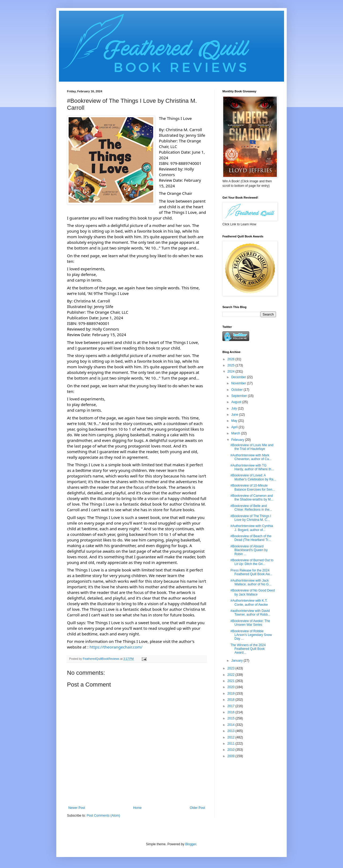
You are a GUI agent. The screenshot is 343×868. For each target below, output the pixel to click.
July (235, 408)
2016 (232, 712)
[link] (176, 193)
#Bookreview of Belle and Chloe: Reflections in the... (251, 508)
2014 (232, 725)
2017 (232, 706)
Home (137, 808)
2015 (232, 718)
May (235, 421)
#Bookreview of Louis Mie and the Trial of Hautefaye (252, 447)
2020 (232, 687)
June (235, 415)
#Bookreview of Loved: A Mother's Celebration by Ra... (253, 477)
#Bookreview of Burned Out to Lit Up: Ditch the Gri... (252, 562)
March (236, 433)
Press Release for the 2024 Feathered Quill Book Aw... (251, 572)
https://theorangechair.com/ (116, 647)
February (238, 440)
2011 (232, 744)
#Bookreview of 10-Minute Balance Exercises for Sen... (253, 487)
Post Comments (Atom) (103, 816)
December (239, 377)
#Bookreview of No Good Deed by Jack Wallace (253, 592)
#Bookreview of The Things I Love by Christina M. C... (251, 518)
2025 (232, 365)
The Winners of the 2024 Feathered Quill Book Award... (248, 649)
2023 (232, 668)
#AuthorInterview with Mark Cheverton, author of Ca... (251, 457)
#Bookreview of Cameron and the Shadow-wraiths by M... (252, 498)
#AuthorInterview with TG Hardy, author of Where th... (252, 467)
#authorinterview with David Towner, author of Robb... (250, 613)
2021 (232, 681)
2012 (232, 737)
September (240, 396)
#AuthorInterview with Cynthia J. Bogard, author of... (252, 528)
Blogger (191, 844)
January (237, 661)
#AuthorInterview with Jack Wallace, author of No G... (251, 582)
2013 (232, 731)
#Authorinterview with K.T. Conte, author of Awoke (249, 602)
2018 (232, 700)
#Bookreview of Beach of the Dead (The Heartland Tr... (251, 538)
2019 (232, 693)
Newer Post (77, 808)
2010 (232, 750)
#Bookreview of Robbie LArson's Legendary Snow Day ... (251, 635)
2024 (232, 372)
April (235, 427)
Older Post (197, 808)
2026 (232, 359)
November (239, 383)
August (237, 402)
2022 (232, 675)
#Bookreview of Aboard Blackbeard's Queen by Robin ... (249, 550)
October (237, 390)
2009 (232, 756)
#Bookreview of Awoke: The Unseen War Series (250, 623)
